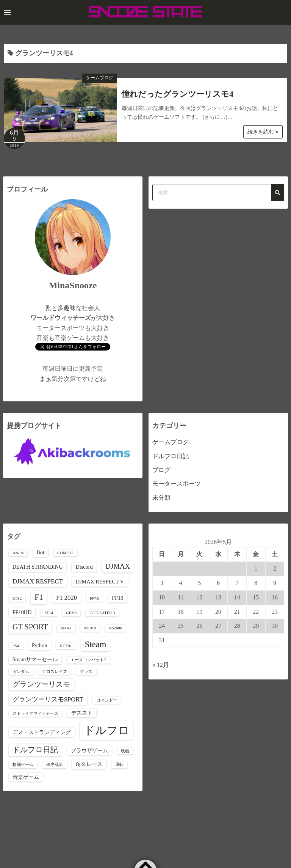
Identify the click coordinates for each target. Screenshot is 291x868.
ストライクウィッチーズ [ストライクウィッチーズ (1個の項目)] (35, 713)
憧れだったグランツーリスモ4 (178, 94)
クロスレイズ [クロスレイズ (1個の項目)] (55, 672)
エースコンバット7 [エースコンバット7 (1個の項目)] (88, 660)
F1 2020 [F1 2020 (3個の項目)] (66, 598)
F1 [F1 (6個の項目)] (39, 597)
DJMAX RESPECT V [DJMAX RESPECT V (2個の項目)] (100, 582)
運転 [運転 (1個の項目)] (119, 765)
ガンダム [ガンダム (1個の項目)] (21, 672)
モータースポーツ (177, 484)
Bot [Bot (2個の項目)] (40, 552)
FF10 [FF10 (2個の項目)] (117, 598)
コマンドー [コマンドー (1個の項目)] (107, 700)
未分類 (161, 498)
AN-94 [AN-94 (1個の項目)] (18, 553)
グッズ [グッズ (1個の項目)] (86, 672)
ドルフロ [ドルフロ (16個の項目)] (106, 730)
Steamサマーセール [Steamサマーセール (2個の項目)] (35, 659)
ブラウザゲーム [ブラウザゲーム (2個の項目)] (89, 750)
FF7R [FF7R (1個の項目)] (94, 598)
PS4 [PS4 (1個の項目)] (16, 646)
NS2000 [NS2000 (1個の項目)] (115, 628)
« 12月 (161, 665)
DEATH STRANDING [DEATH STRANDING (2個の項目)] (38, 567)
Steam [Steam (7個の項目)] (96, 644)
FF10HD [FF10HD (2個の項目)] (22, 612)
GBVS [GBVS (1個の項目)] (71, 613)
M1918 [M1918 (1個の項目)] (90, 628)
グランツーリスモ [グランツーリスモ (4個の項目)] (41, 684)
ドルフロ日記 (171, 456)
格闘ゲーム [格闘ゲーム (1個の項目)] (23, 765)
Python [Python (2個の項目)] (39, 645)
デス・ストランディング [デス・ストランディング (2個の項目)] (42, 732)
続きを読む (263, 132)
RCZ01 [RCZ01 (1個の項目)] (66, 646)
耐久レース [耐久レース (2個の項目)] (89, 764)
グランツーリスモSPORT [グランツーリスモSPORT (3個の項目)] (48, 699)
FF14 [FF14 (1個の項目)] (49, 613)
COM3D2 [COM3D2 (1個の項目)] (65, 553)
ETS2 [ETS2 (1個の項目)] (17, 598)
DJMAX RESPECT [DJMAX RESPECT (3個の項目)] (38, 581)
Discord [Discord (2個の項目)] (84, 567)
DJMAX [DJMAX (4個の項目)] (118, 566)
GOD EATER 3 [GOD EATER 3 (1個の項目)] (102, 613)
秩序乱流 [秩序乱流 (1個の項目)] (55, 765)
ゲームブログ (100, 78)
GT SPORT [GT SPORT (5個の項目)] (30, 627)
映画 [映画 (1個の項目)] (125, 751)
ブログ (161, 470)
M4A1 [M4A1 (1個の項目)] (66, 628)
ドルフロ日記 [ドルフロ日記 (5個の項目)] (35, 750)
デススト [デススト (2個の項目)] (82, 713)
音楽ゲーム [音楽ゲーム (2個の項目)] (26, 777)
